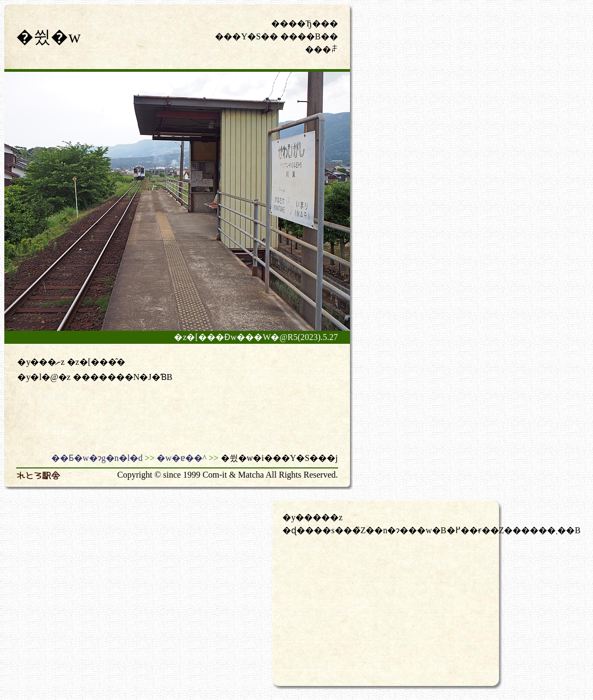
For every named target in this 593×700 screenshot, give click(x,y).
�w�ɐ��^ (181, 458)
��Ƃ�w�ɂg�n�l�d (97, 458)
